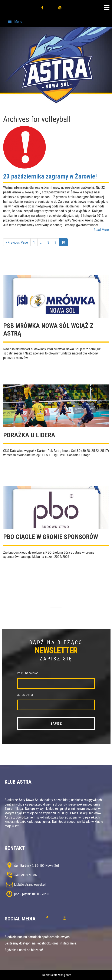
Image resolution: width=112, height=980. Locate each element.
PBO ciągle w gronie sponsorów (51, 537)
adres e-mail (26, 694)
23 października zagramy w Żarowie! (50, 176)
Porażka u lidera (29, 435)
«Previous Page (17, 242)
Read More (101, 230)
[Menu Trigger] (107, 7)
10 (63, 242)
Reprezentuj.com (61, 975)
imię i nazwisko (28, 673)
